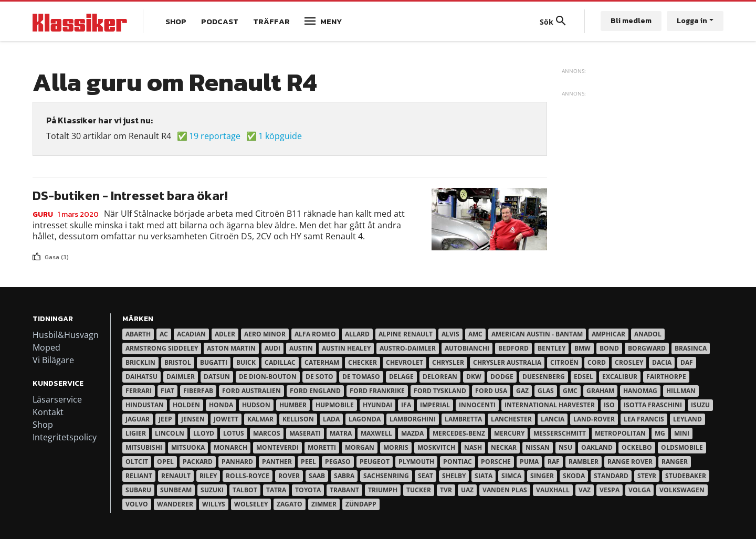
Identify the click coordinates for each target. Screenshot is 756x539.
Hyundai (377, 405)
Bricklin (140, 362)
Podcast (220, 21)
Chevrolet (405, 362)
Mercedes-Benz (459, 433)
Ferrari (139, 391)
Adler (225, 334)
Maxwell (376, 433)
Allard (357, 334)
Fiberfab (198, 391)
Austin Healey (346, 348)
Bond (609, 348)
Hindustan (145, 405)
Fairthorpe (666, 377)
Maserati (305, 433)
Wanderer (175, 504)
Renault (176, 476)
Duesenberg (544, 377)
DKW (474, 377)
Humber (293, 405)
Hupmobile (335, 405)
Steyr (647, 476)
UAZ (467, 490)
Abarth (138, 334)
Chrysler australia (507, 362)
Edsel (584, 377)
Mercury (509, 433)
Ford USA (491, 391)
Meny (331, 21)
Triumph (383, 490)
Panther (277, 462)
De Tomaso (361, 377)
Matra (341, 433)
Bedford (513, 348)
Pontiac (458, 462)
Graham (600, 391)
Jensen (193, 419)
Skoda (574, 476)
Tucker (419, 490)
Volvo (137, 504)
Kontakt (48, 412)
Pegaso (338, 462)
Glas (546, 391)
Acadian (191, 334)
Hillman (681, 391)
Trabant (344, 490)
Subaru (138, 490)
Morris (396, 447)
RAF (554, 462)
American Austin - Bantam (537, 334)
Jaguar (138, 419)
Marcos (267, 433)
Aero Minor (265, 334)
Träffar (271, 21)
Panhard (237, 462)
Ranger (675, 462)
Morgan (360, 447)
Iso (609, 405)
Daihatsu (141, 377)
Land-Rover (594, 419)
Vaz (585, 490)
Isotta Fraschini (653, 405)
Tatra (276, 490)
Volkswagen (682, 490)
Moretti (322, 447)
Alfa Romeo (315, 334)
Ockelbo (637, 447)
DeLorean (440, 377)
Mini (682, 433)
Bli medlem (631, 21)
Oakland (597, 447)
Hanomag (640, 391)
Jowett (226, 419)
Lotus (234, 433)
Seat (426, 476)
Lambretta (463, 419)
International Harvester (550, 405)
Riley (208, 476)
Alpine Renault (406, 334)
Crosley (629, 362)
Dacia (662, 362)
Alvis (450, 334)
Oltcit (137, 462)
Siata (484, 476)
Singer (542, 476)
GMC (570, 391)
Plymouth (416, 462)
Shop (176, 21)
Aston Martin (231, 348)
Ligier (136, 433)
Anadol (648, 334)
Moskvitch (436, 447)
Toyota (308, 490)
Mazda (412, 433)
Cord (597, 362)
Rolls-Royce (248, 476)
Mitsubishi (144, 447)
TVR (446, 490)
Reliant (139, 476)
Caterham (322, 362)
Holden (186, 405)
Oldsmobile (682, 447)
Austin (301, 348)
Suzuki (212, 490)
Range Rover (630, 462)
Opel (165, 462)
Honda (221, 405)
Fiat (167, 391)
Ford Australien (251, 391)
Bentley (552, 348)
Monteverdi (277, 447)
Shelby (454, 476)
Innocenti (477, 405)
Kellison (298, 419)
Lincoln (170, 433)
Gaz (522, 391)
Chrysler (448, 362)
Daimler (181, 377)
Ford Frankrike (377, 391)
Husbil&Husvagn (66, 335)
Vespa (610, 490)
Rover (289, 476)
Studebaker (686, 476)
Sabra (344, 476)
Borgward (647, 348)
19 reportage (215, 136)
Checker (363, 362)
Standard (611, 476)
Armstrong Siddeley (162, 348)
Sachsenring (386, 476)
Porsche (496, 462)
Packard (198, 462)
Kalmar (260, 419)
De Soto (319, 377)
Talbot (245, 490)
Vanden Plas (505, 490)
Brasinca (691, 348)
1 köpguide (280, 136)
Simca (511, 476)
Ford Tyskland (440, 391)
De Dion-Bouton (268, 377)
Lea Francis (644, 419)
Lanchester (511, 419)
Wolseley (251, 504)
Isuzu (700, 405)
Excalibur (620, 377)
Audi (272, 348)
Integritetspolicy (65, 437)
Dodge (502, 377)
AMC (475, 334)
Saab (317, 476)
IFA (406, 405)
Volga (639, 490)
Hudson (256, 405)
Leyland (687, 419)
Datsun (217, 377)
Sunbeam (176, 490)
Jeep (165, 419)
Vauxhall (553, 490)
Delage (401, 377)
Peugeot (375, 462)
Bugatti (214, 362)
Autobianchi (467, 348)
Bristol (178, 362)
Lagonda (365, 419)
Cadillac (280, 362)
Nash (473, 447)
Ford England (315, 391)
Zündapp (361, 504)
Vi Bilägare (53, 360)
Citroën (564, 362)
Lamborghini (413, 419)
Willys (214, 504)
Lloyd (204, 433)
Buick (246, 362)
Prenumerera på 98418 (37, 266)
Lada (331, 419)
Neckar (504, 447)
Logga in (692, 21)
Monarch (230, 447)
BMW (582, 348)
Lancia (553, 419)
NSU (565, 447)
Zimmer (324, 504)
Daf (687, 362)
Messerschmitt (560, 433)
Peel (308, 462)
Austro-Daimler (408, 348)
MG (660, 433)
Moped (46, 347)
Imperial (435, 405)
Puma (529, 462)
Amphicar (608, 334)
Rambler (584, 462)
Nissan (538, 447)
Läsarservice (57, 399)
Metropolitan (620, 433)
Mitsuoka (188, 447)
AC (164, 334)
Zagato (290, 504)
